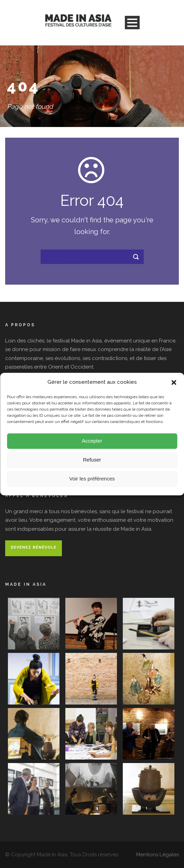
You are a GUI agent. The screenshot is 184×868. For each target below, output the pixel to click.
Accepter (92, 442)
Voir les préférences (92, 480)
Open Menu (132, 23)
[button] (174, 384)
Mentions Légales (158, 855)
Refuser (92, 461)
